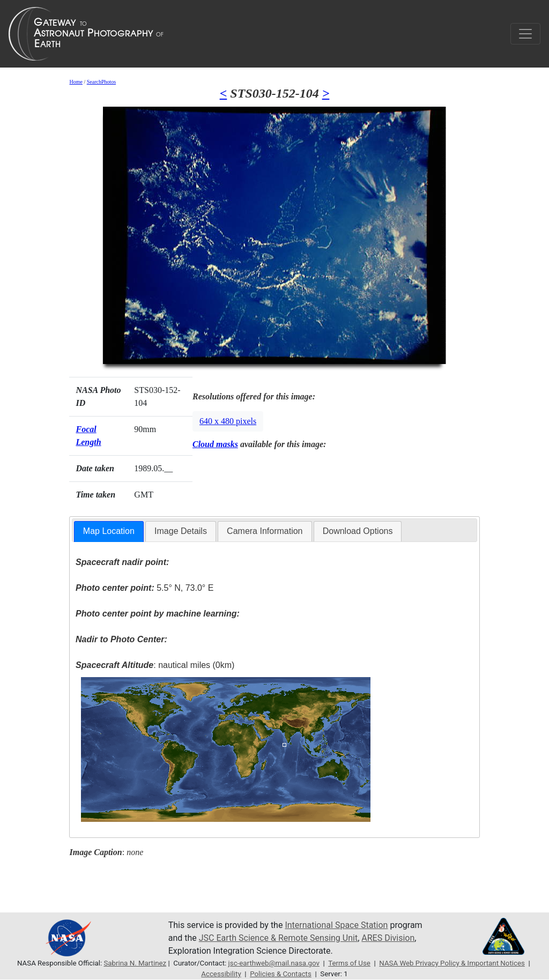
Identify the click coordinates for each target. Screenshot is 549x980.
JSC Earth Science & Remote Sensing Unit (278, 938)
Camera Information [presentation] (265, 531)
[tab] (109, 532)
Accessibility (221, 974)
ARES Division (388, 938)
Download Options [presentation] (358, 531)
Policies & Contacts (281, 974)
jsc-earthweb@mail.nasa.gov (274, 963)
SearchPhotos (101, 82)
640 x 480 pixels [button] (228, 421)
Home (76, 82)
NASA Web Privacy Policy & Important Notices (452, 963)
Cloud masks (215, 444)
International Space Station (336, 925)
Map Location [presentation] (109, 531)
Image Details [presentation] (181, 531)
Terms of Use (349, 963)
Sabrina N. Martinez (135, 963)
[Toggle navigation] (525, 34)
